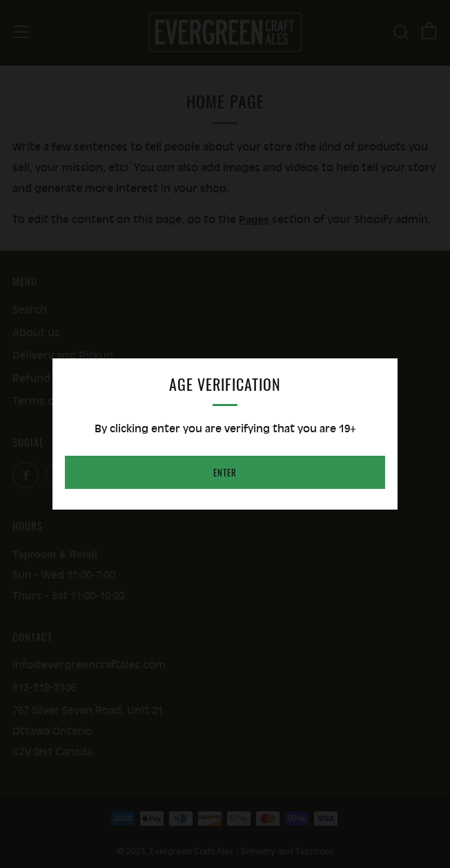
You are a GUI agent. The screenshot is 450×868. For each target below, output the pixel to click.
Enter (225, 472)
